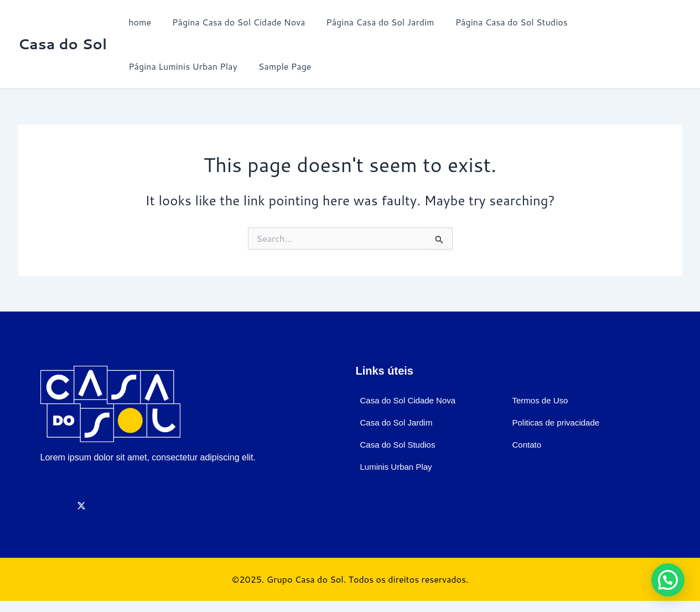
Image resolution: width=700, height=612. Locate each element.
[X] (81, 505)
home (138, 22)
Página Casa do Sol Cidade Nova (234, 22)
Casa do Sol (63, 44)
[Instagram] (111, 505)
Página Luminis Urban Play (181, 66)
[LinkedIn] (142, 505)
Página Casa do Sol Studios (500, 22)
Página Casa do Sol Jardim (372, 22)
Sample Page (280, 66)
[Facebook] (51, 505)
